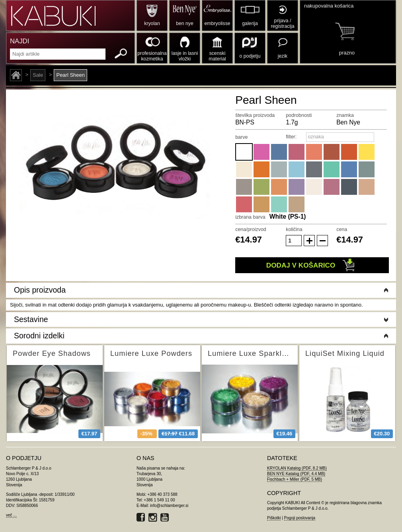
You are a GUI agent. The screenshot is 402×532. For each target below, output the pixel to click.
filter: (291, 137)
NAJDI (20, 41)
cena (342, 229)
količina (294, 229)
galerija (250, 23)
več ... (11, 515)
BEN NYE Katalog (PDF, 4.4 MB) (296, 474)
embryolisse (217, 23)
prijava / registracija (282, 23)
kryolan (152, 23)
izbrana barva (250, 217)
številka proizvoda (255, 115)
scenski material (217, 56)
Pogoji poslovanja (300, 518)
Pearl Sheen (70, 75)
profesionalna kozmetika (152, 56)
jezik (283, 56)
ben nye (184, 23)
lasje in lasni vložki (185, 56)
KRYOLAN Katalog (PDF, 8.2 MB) (297, 468)
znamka (345, 115)
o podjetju (250, 56)
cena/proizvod (251, 229)
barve (241, 137)
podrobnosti (299, 115)
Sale (38, 75)
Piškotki (274, 518)
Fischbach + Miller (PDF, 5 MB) (295, 479)
